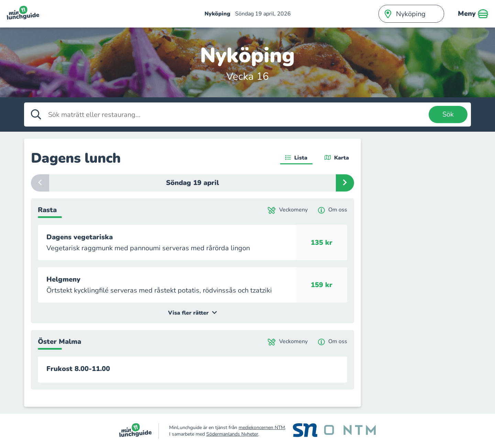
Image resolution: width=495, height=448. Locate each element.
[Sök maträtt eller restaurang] (237, 114)
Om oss (333, 210)
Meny (473, 14)
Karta (337, 158)
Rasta (47, 210)
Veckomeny (288, 210)
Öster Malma (59, 342)
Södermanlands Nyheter (232, 434)
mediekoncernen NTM (262, 428)
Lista (296, 158)
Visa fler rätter (192, 313)
